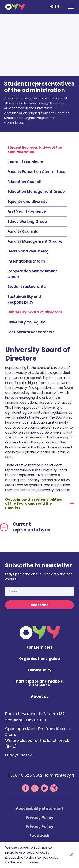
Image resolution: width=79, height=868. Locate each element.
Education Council (24, 182)
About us (40, 697)
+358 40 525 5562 (25, 775)
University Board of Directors (35, 312)
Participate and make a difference (40, 683)
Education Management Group (36, 192)
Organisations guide (39, 659)
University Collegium (26, 322)
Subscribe (40, 605)
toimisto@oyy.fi (59, 775)
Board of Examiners (25, 162)
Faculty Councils (23, 231)
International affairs (26, 261)
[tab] (39, 527)
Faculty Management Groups (35, 241)
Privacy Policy (39, 817)
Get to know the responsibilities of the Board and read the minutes (33, 503)
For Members (40, 647)
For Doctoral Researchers (31, 332)
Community (40, 670)
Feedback (39, 835)
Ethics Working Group (27, 222)
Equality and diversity (27, 202)
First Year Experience (27, 211)
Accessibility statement (39, 808)
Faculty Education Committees (36, 172)
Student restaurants (27, 287)
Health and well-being (28, 251)
